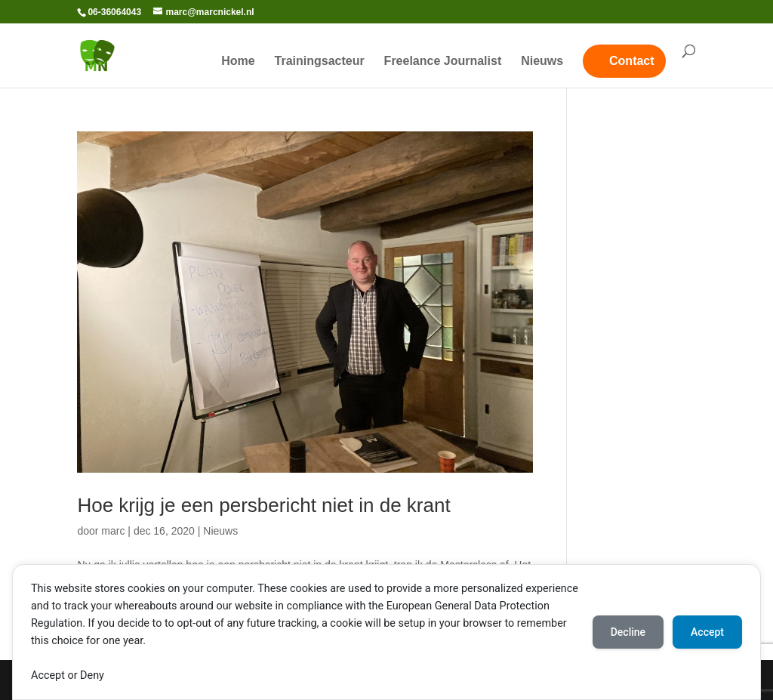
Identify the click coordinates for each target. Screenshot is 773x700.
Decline (628, 632)
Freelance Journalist (443, 62)
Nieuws (542, 62)
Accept (707, 632)
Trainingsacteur (320, 62)
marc (113, 531)
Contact (632, 61)
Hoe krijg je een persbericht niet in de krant (263, 505)
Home (238, 62)
